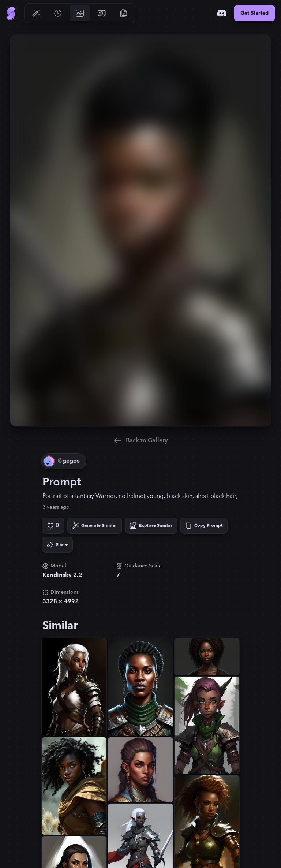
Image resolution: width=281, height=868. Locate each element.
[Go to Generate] (36, 13)
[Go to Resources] (124, 13)
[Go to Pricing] (102, 13)
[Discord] (222, 13)
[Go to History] (58, 13)
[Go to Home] (11, 13)
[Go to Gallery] (80, 13)
